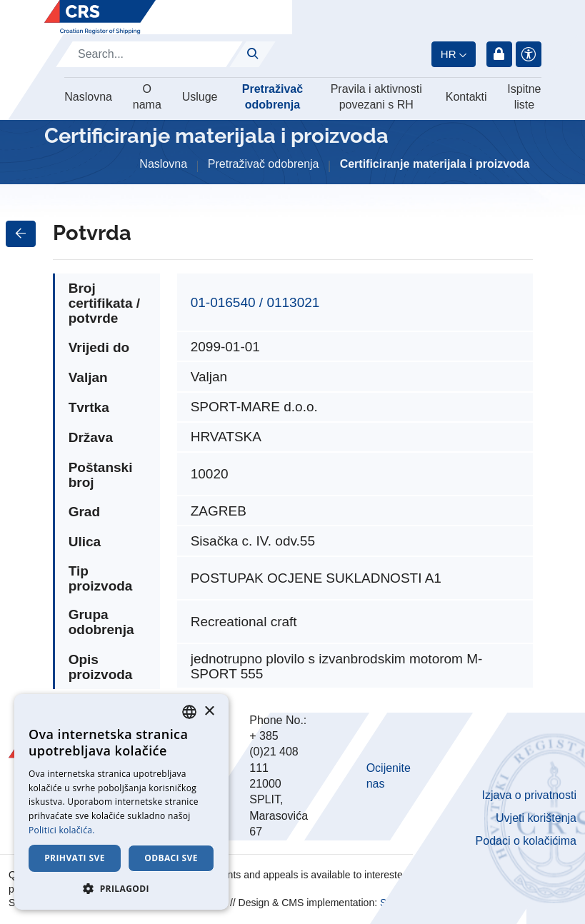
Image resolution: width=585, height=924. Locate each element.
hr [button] (449, 54)
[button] (121, 888)
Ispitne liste (524, 97)
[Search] (149, 54)
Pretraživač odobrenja (272, 97)
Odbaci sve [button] (171, 858)
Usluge (200, 97)
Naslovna (88, 97)
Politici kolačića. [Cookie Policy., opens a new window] (62, 830)
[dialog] (121, 802)
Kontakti (466, 97)
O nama (147, 97)
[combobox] (189, 712)
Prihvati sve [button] (75, 858)
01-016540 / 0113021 (255, 302)
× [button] (209, 712)
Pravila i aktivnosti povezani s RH (376, 97)
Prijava (499, 54)
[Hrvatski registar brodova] (100, 17)
